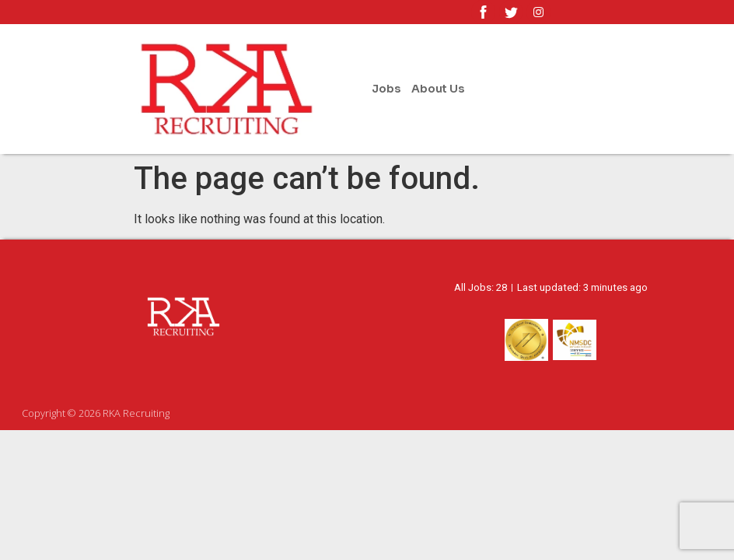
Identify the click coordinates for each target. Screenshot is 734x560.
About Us (438, 89)
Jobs (386, 89)
